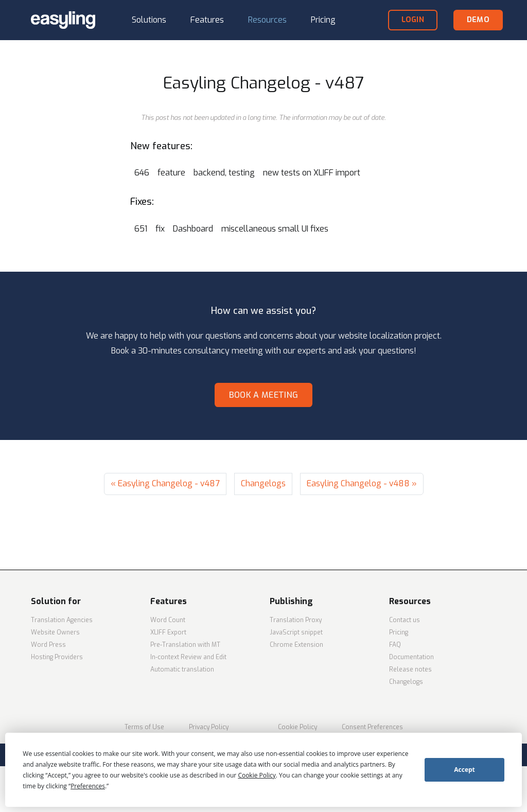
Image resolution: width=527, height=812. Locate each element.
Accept (464, 770)
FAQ (395, 645)
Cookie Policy (297, 727)
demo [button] (478, 20)
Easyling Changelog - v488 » (362, 483)
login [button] (413, 20)
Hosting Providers (57, 657)
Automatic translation (182, 669)
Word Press (48, 645)
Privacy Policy (209, 727)
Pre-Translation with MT (185, 645)
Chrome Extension (296, 645)
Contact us (405, 620)
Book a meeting (263, 395)
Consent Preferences (372, 727)
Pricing (399, 632)
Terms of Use (144, 727)
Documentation (411, 657)
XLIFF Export (168, 632)
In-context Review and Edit (188, 657)
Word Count (168, 620)
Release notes (410, 669)
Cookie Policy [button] (257, 775)
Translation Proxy (296, 620)
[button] (149, 20)
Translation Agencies (62, 620)
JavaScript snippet (296, 632)
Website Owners (55, 632)
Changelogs (263, 483)
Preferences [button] (88, 786)
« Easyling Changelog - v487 (165, 483)
